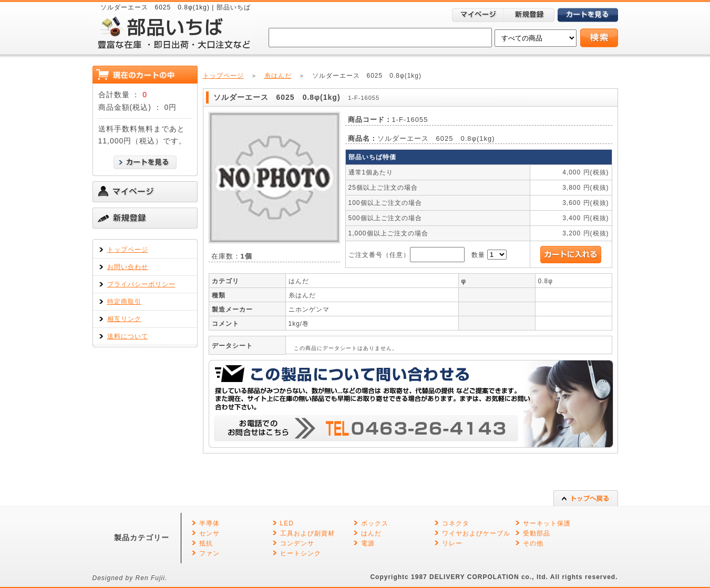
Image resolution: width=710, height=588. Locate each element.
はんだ (371, 533)
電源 (368, 543)
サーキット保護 (547, 523)
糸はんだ (278, 76)
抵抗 (206, 543)
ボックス (375, 523)
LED (287, 523)
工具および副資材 (307, 533)
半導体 (209, 523)
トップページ (128, 250)
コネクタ (456, 523)
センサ (209, 533)
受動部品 (537, 533)
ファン (209, 553)
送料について (128, 336)
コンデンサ (297, 543)
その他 (533, 543)
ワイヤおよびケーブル (476, 533)
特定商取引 (124, 302)
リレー (452, 543)
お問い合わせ (128, 267)
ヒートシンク (301, 553)
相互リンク (124, 319)
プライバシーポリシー (141, 284)
